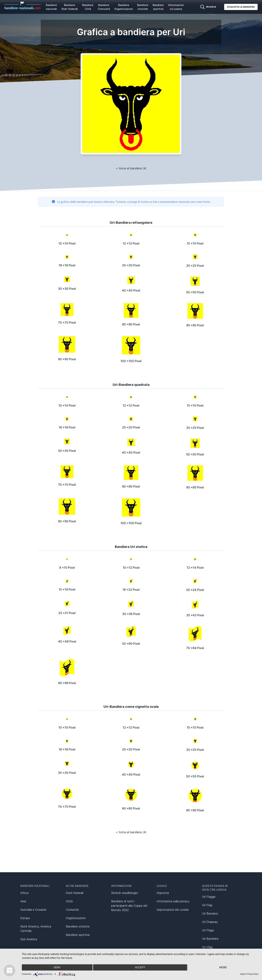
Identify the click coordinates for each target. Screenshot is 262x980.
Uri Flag (207, 905)
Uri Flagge (209, 897)
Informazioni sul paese (176, 7)
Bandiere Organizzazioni (124, 7)
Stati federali (75, 893)
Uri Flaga (208, 930)
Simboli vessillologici (125, 893)
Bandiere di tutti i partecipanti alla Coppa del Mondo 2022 (129, 906)
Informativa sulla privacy (173, 901)
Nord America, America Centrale (36, 929)
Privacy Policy (253, 974)
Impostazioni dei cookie (173, 910)
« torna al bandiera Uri (131, 168)
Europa (25, 918)
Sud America (29, 939)
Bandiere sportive (158, 7)
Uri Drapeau (210, 922)
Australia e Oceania (33, 910)
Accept (140, 967)
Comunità (72, 910)
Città (69, 901)
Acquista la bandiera (241, 7)
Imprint (243, 974)
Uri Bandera (210, 913)
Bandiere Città (88, 7)
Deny (57, 967)
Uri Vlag (207, 947)
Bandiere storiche (143, 7)
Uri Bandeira (210, 939)
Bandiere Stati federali (70, 7)
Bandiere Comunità (104, 7)
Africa (24, 893)
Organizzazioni (76, 918)
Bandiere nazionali (51, 7)
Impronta (163, 893)
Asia (23, 901)
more (223, 967)
